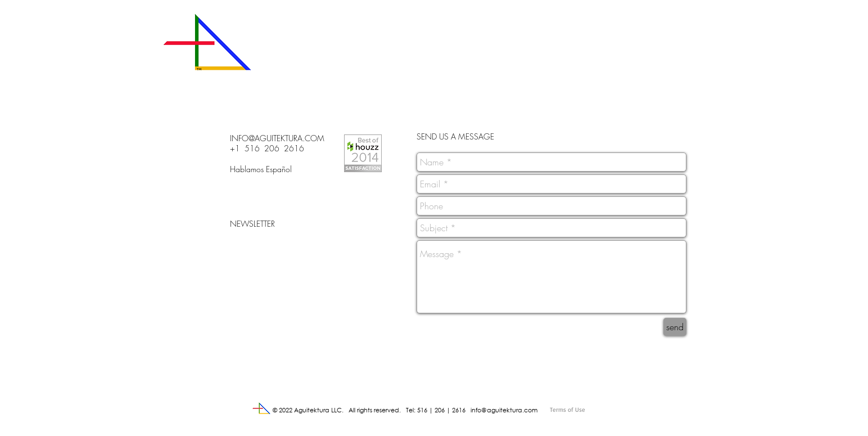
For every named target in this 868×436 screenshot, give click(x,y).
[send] (675, 327)
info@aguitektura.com (504, 410)
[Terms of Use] (593, 410)
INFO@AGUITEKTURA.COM (277, 138)
